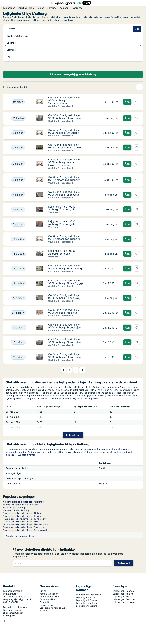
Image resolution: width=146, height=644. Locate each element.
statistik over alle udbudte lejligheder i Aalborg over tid (86, 395)
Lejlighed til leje (26, 8)
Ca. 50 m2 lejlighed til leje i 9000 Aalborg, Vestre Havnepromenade (65, 162)
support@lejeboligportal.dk (17, 599)
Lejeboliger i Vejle (122, 596)
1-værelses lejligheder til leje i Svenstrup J (25, 530)
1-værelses (77, 8)
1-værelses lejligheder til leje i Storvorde (24, 527)
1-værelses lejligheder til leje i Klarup (22, 516)
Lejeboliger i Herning (123, 602)
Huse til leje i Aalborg (14, 507)
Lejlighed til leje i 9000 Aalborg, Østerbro (62, 252)
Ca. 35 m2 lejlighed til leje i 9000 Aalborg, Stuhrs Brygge (66, 267)
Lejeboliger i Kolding (123, 594)
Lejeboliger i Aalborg (87, 603)
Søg (137, 29)
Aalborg (64, 8)
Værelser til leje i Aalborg (16, 510)
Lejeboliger (9, 8)
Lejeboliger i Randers (123, 591)
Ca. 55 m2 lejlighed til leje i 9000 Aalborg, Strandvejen (65, 117)
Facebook (5, 621)
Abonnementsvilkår (50, 596)
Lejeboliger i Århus (86, 597)
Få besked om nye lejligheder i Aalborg (73, 74)
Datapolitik (45, 602)
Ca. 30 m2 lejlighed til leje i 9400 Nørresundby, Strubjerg (66, 146)
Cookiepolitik (46, 605)
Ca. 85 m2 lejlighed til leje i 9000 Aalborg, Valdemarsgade (65, 100)
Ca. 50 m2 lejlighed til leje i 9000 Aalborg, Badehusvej (65, 193)
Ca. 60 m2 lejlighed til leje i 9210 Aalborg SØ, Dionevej (65, 178)
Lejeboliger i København (89, 595)
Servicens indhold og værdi (54, 608)
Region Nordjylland (47, 8)
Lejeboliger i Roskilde (124, 599)
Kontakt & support (49, 594)
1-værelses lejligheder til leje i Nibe (21, 522)
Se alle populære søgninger (20, 536)
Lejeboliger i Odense (87, 600)
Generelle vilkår (48, 599)
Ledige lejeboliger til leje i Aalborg (21, 505)
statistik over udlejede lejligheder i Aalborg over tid (75, 398)
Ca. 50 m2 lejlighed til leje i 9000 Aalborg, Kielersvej (65, 311)
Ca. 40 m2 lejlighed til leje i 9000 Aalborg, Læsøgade (65, 131)
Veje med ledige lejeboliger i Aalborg (23, 502)
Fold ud (71, 435)
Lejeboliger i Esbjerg (87, 606)
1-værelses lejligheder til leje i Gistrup (22, 513)
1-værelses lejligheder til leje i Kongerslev (24, 519)
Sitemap (44, 611)
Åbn (127, 102)
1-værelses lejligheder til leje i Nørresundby (25, 524)
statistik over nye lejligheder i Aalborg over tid (77, 452)
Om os (43, 591)
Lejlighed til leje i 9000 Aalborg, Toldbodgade (62, 208)
